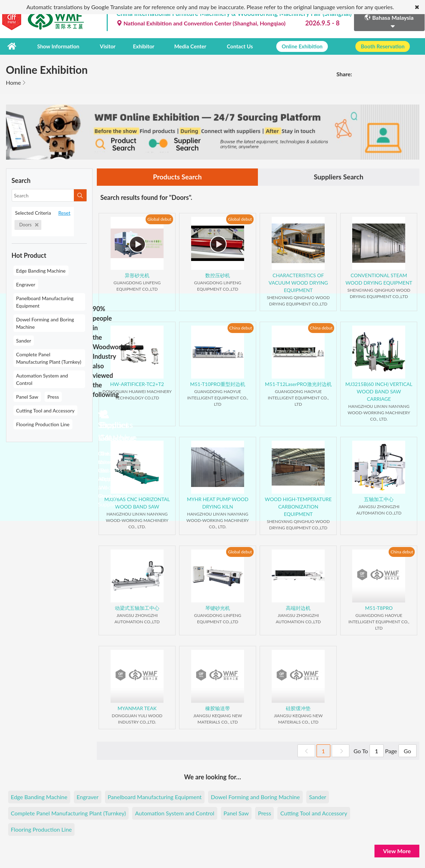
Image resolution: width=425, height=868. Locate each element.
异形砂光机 (137, 275)
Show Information (58, 46)
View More (397, 851)
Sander (24, 340)
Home (14, 82)
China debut (241, 328)
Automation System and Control (42, 379)
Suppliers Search (338, 177)
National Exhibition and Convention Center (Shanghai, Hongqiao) (201, 23)
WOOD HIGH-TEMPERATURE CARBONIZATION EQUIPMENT (298, 507)
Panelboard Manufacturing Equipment (45, 302)
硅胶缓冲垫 (298, 708)
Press (53, 396)
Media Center (185, 46)
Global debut (159, 219)
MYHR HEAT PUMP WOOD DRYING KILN (218, 503)
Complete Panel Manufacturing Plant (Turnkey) (49, 358)
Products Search (177, 177)
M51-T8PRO (379, 608)
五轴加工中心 (379, 499)
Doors (29, 224)
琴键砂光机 (218, 608)
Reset (64, 212)
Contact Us (234, 46)
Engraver (26, 284)
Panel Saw (27, 396)
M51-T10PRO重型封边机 (218, 384)
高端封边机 (298, 608)
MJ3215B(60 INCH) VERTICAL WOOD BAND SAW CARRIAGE (379, 391)
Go (408, 751)
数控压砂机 (218, 275)
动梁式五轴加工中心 (137, 608)
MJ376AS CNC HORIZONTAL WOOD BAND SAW (137, 503)
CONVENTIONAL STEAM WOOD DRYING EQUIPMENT (379, 279)
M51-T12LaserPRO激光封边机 (298, 384)
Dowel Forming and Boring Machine (45, 323)
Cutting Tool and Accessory (46, 410)
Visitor (106, 46)
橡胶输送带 (218, 708)
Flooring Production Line (43, 424)
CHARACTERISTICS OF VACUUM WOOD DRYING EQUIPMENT (298, 283)
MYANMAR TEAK (137, 708)
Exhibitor (140, 46)
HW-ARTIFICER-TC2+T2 (137, 384)
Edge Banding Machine (41, 270)
